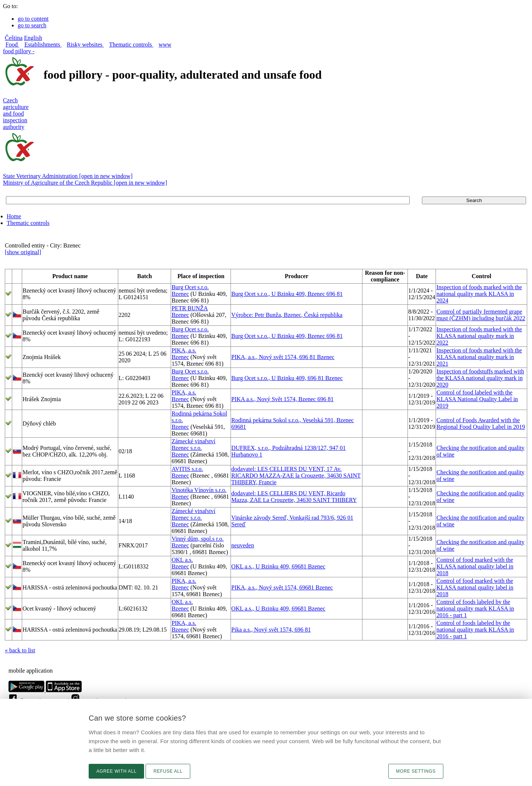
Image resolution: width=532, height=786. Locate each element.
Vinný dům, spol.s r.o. (197, 539)
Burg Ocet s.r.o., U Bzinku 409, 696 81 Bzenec (287, 378)
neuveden (243, 545)
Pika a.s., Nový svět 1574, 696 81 (271, 630)
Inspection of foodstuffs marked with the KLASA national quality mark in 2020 (480, 378)
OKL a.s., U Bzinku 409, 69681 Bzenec (278, 566)
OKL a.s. (182, 560)
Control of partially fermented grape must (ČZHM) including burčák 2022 (481, 315)
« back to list (20, 650)
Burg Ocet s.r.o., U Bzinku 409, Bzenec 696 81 (287, 294)
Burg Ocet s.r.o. (190, 287)
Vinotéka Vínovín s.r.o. (199, 490)
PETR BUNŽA (190, 308)
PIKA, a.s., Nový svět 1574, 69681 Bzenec (282, 587)
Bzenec (180, 294)
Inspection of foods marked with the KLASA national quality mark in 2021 (479, 357)
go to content (33, 19)
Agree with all (116, 771)
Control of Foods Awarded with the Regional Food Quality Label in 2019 (481, 423)
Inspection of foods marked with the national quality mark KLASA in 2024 (479, 294)
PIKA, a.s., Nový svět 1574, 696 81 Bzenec (283, 357)
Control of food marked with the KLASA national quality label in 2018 (475, 566)
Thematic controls (28, 223)
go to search (32, 25)
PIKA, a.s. (184, 350)
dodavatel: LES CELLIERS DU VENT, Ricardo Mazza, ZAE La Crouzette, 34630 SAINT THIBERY (294, 497)
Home (14, 216)
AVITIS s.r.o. (187, 469)
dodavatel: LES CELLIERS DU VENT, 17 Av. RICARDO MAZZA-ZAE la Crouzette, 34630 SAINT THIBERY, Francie (296, 476)
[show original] (23, 252)
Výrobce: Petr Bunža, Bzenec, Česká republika (287, 315)
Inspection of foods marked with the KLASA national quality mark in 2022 (479, 336)
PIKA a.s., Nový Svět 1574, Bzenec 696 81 (282, 399)
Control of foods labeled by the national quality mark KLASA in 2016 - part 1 (475, 609)
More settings (416, 771)
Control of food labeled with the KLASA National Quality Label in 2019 (477, 399)
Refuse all (168, 771)
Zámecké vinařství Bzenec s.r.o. (193, 445)
